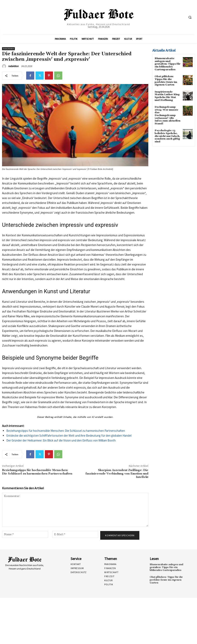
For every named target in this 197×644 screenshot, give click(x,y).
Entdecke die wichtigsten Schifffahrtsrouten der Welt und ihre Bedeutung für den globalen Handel (69, 436)
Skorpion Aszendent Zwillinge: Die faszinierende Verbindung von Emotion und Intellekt (117, 474)
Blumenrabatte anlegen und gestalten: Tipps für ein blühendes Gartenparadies (167, 64)
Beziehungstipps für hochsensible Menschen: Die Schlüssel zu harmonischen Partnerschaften (66, 431)
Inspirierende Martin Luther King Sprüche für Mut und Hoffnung (167, 95)
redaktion (13, 66)
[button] (190, 17)
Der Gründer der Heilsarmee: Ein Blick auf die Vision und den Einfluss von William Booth (61, 440)
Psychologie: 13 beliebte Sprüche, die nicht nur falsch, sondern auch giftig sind (167, 132)
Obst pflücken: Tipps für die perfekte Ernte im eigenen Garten (166, 80)
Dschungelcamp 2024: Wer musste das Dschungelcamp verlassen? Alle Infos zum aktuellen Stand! (168, 113)
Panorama (8, 49)
